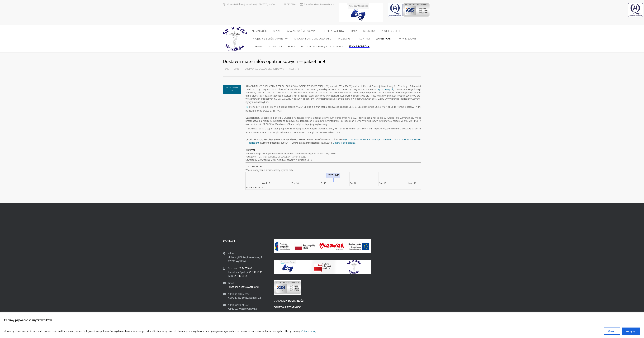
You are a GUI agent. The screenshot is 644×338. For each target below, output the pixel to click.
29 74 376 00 (290, 4)
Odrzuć (612, 331)
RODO (291, 46)
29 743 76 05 (241, 276)
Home (226, 69)
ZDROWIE (258, 46)
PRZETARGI (344, 39)
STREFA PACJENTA (334, 31)
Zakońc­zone (299, 157)
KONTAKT (365, 39)
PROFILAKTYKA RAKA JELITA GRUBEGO (322, 46)
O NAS (277, 31)
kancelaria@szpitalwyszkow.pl (319, 4)
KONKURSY (369, 31)
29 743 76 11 (256, 272)
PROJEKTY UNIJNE (391, 31)
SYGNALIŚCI (275, 46)
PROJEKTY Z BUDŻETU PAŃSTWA (270, 39)
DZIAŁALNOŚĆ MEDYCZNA (301, 31)
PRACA (353, 31)
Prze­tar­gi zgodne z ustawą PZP (273, 157)
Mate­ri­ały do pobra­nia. (344, 143)
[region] (322, 325)
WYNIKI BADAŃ (408, 39)
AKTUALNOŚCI (259, 31)
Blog (237, 69)
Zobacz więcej (309, 331)
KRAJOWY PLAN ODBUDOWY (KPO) (313, 39)
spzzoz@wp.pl (385, 89)
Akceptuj (631, 331)
